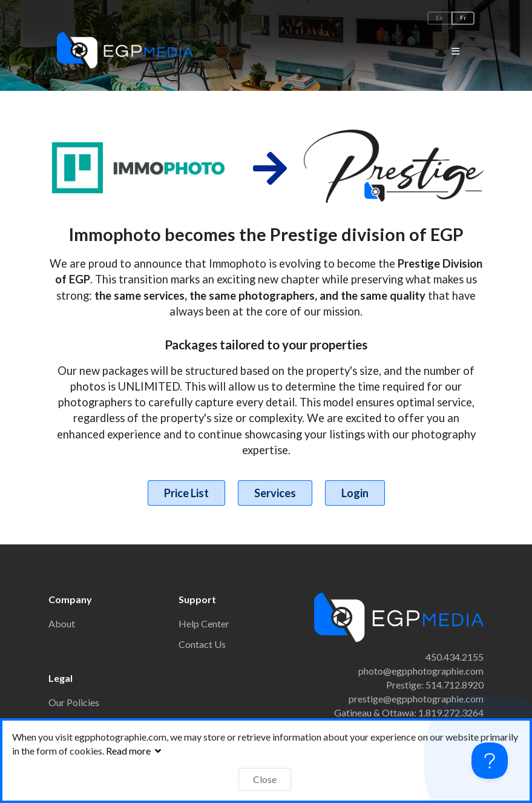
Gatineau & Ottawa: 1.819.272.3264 (409, 712)
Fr (463, 18)
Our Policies (74, 702)
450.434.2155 (455, 657)
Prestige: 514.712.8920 (435, 685)
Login (355, 493)
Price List (186, 493)
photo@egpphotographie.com (421, 671)
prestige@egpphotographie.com (416, 699)
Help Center (204, 623)
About (62, 623)
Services (275, 493)
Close (265, 779)
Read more (135, 751)
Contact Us (202, 644)
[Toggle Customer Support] (490, 761)
